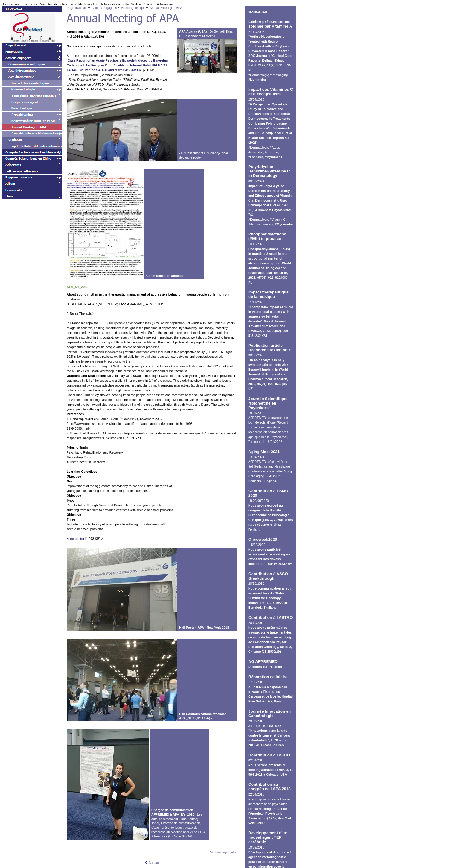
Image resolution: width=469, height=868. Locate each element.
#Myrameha (257, 80)
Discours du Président (265, 667)
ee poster (77, 539)
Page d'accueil (77, 8)
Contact (152, 863)
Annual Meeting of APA (166, 8)
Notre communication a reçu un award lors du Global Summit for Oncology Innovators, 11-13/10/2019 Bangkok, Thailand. (270, 598)
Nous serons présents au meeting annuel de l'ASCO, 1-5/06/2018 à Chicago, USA (270, 770)
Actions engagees (104, 8)
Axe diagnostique (133, 8)
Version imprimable (224, 852)
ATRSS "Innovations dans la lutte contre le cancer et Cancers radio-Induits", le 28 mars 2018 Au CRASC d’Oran (269, 735)
